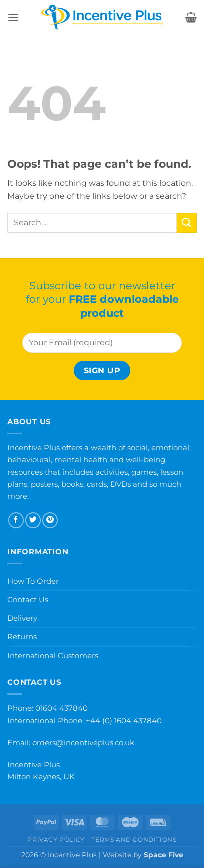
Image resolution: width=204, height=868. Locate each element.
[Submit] (187, 222)
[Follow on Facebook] (16, 520)
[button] (13, 17)
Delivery (22, 618)
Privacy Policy (56, 839)
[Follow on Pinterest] (50, 520)
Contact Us (28, 600)
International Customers (53, 655)
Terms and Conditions (134, 839)
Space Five (163, 855)
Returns (22, 637)
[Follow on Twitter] (33, 520)
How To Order (33, 581)
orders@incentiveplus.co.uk (83, 742)
